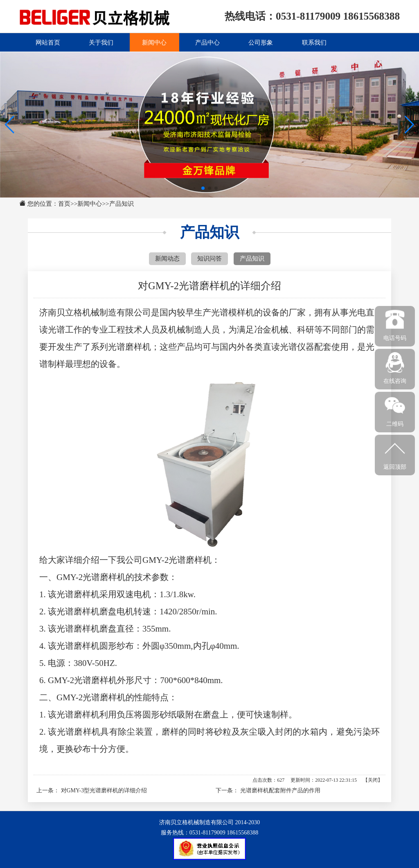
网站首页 (48, 42)
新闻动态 (167, 258)
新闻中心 (154, 42)
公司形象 (261, 42)
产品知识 (122, 204)
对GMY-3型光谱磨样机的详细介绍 (104, 790)
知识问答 (209, 258)
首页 (64, 204)
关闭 (373, 780)
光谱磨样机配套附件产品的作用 (280, 790)
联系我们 (314, 42)
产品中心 (207, 42)
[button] (409, 125)
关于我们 (101, 42)
